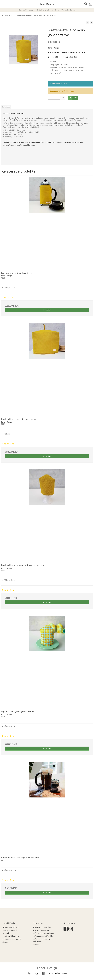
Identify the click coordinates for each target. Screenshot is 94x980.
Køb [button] (72, 98)
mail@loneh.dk (13, 936)
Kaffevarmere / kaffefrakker (43, 936)
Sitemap (5, 942)
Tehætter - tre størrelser (42, 927)
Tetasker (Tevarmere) (41, 930)
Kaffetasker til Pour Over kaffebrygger (42, 940)
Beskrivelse (6, 107)
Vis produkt (47, 310)
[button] (88, 22)
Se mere (36, 944)
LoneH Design (47, 4)
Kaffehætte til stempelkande (44, 933)
